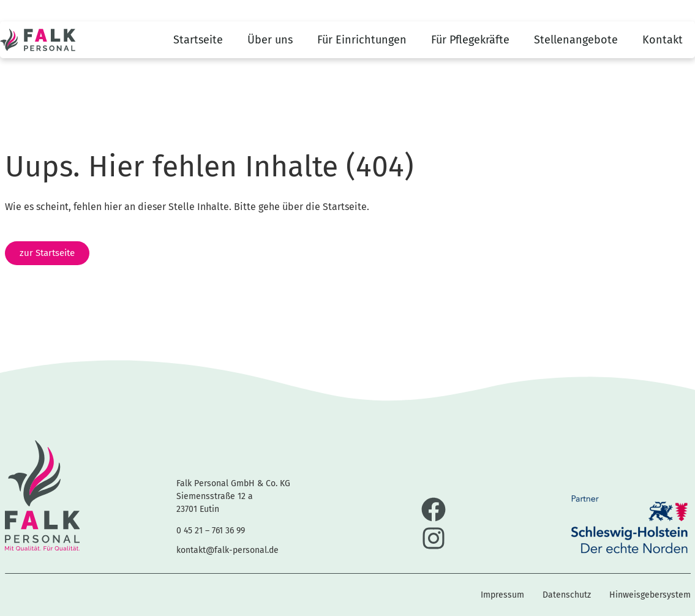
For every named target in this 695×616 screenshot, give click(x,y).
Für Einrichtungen (362, 40)
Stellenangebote (576, 40)
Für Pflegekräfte (470, 40)
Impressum (502, 595)
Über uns (270, 40)
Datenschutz (567, 595)
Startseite (198, 40)
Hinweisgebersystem (650, 595)
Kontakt (663, 40)
